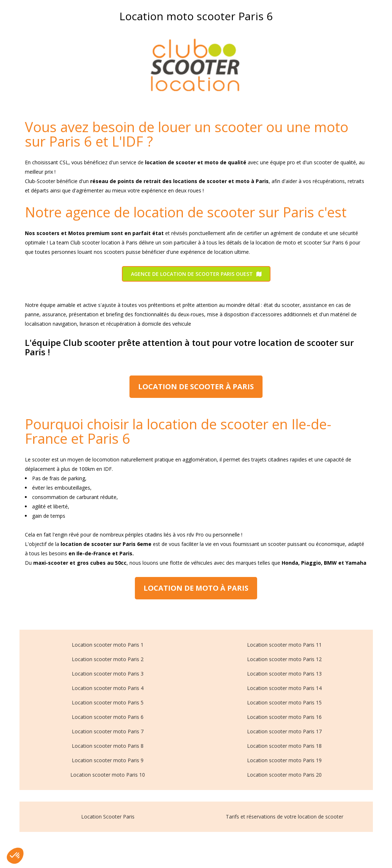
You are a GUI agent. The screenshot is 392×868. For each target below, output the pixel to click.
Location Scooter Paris (108, 817)
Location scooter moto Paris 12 (284, 659)
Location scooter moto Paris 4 (108, 688)
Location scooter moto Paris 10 (108, 775)
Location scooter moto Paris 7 (108, 731)
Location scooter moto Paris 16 (284, 717)
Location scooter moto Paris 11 (284, 645)
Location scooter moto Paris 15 (284, 702)
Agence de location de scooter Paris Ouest (196, 274)
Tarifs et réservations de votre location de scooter (285, 817)
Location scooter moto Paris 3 (108, 674)
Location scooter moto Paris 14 (284, 688)
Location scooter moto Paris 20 (284, 775)
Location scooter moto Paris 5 (108, 702)
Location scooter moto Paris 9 (108, 760)
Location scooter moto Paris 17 (284, 731)
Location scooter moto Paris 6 (108, 717)
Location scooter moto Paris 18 (284, 746)
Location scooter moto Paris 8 (108, 746)
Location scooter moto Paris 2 (108, 659)
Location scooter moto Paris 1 (108, 645)
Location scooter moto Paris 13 (284, 674)
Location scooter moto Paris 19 (284, 760)
